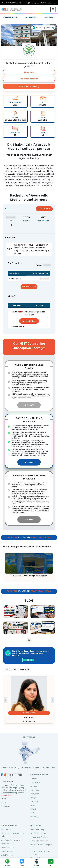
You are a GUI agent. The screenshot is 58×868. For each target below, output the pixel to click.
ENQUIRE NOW (44, 209)
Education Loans (8, 847)
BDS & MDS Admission (39, 841)
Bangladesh (35, 782)
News (4, 799)
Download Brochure (29, 79)
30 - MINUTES (29, 538)
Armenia (34, 779)
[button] (52, 700)
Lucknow (45, 767)
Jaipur (53, 767)
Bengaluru (19, 767)
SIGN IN (29, 660)
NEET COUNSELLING (11, 17)
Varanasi (37, 767)
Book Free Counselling (29, 86)
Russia (33, 813)
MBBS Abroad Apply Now (48, 3)
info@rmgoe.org (24, 3)
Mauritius (34, 801)
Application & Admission (11, 840)
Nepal (33, 805)
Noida (5, 767)
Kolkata (28, 767)
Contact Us (6, 806)
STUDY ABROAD (31, 17)
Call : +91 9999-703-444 (10, 3)
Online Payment (35, 3)
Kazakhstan (35, 790)
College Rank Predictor (39, 837)
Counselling (6, 829)
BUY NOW (29, 405)
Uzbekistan (35, 817)
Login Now (29, 321)
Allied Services (7, 855)
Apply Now (29, 72)
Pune (11, 767)
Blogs (4, 802)
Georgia (34, 786)
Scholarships (6, 844)
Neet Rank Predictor (38, 833)
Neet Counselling (37, 829)
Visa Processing (7, 851)
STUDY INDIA (49, 17)
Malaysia (34, 798)
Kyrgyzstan (35, 794)
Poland (33, 809)
